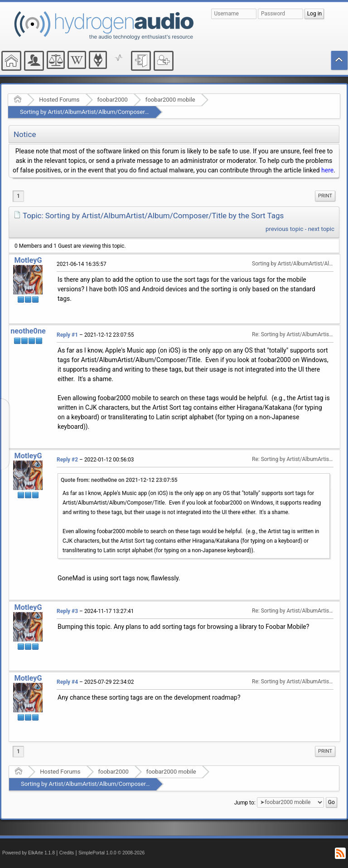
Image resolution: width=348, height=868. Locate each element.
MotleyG (28, 260)
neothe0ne (28, 331)
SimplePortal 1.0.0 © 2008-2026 (111, 853)
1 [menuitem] (18, 196)
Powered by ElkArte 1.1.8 (29, 853)
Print (325, 196)
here (327, 170)
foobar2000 (113, 100)
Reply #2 (67, 460)
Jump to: (245, 802)
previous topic (284, 229)
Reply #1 (67, 335)
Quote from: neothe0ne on (119, 480)
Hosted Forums (59, 100)
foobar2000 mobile (170, 100)
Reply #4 (67, 682)
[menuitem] (325, 196)
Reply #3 (67, 611)
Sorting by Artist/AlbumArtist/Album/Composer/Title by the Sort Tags (111, 112)
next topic (321, 229)
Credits (67, 853)
